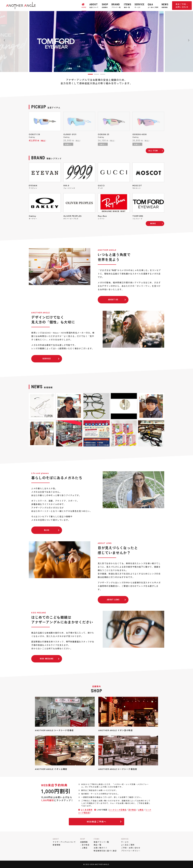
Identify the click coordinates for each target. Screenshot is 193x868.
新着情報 (56, 845)
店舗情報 (84, 842)
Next (189, 40)
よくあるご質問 (128, 845)
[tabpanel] (96, 42)
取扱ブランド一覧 (101, 842)
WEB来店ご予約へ (104, 822)
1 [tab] (90, 74)
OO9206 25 (104, 134)
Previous (4, 40)
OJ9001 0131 (70, 134)
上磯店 (141, 810)
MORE (153, 224)
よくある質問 (87, 810)
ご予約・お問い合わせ (131, 848)
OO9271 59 (34, 134)
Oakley (32, 137)
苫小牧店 (132, 810)
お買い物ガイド (100, 848)
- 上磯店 (84, 848)
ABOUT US (117, 300)
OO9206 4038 (140, 134)
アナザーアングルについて (64, 842)
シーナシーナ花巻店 (118, 810)
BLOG (52, 530)
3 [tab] (103, 74)
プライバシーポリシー (131, 851)
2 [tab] (96, 74)
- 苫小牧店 (85, 845)
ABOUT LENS (117, 600)
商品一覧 (97, 845)
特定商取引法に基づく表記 (105, 851)
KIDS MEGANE (50, 659)
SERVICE (51, 359)
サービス (125, 842)
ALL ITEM (153, 151)
